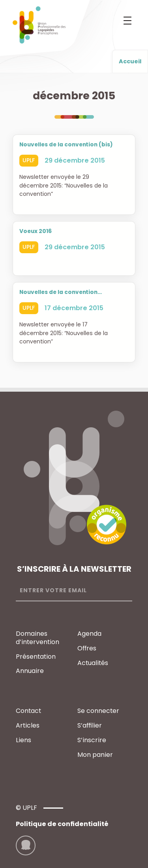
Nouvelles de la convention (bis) (66, 145)
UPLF (29, 160)
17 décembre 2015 (74, 308)
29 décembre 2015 (75, 160)
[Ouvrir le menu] (127, 21)
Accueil (130, 61)
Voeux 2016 (36, 231)
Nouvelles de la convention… (61, 292)
